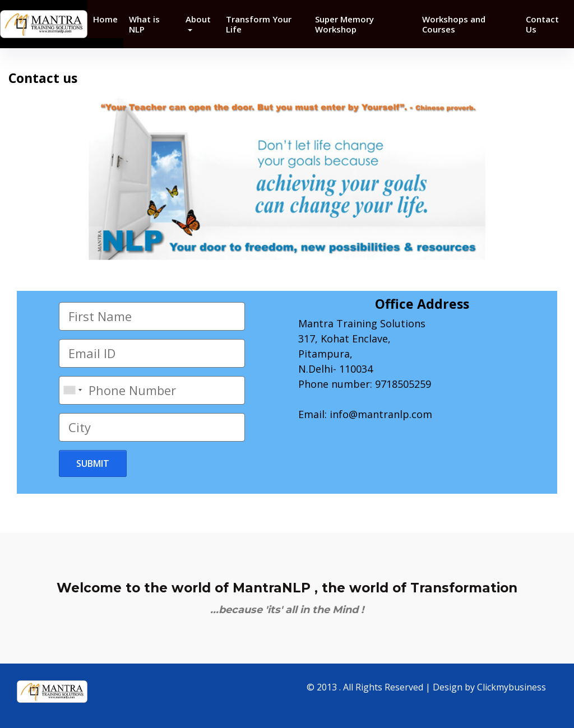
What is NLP (144, 24)
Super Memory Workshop (344, 24)
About (198, 19)
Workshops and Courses (454, 24)
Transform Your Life (259, 24)
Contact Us (542, 24)
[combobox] (72, 390)
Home (105, 19)
